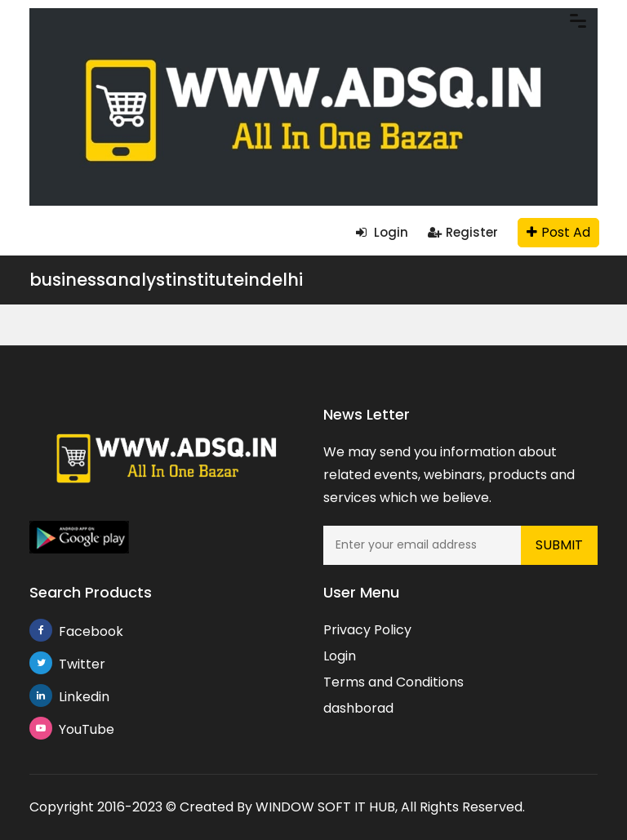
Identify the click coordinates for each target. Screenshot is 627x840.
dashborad (358, 708)
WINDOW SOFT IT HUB (325, 807)
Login (382, 232)
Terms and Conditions (394, 682)
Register (463, 232)
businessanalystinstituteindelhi (166, 280)
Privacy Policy (367, 630)
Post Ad (558, 232)
